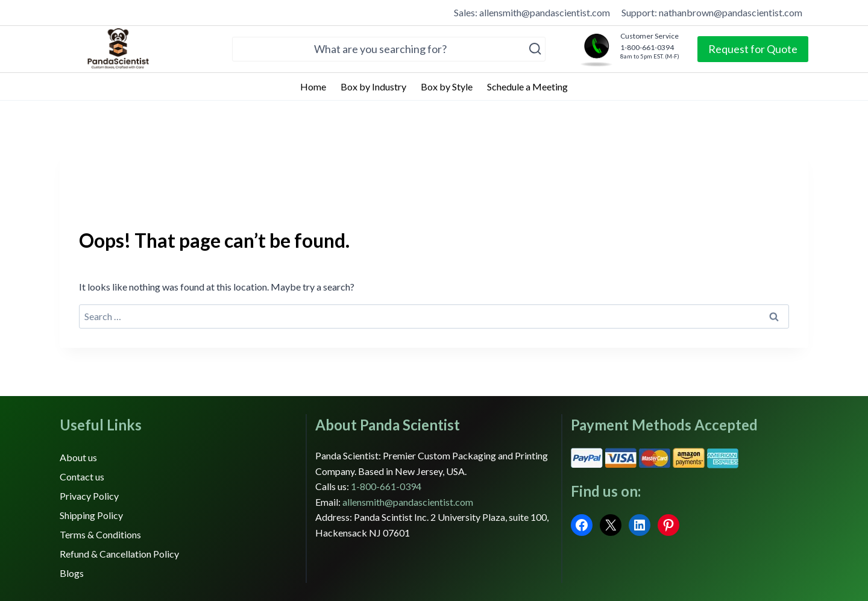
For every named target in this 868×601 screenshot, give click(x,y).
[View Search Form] (389, 49)
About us (78, 457)
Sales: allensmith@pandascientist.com (532, 12)
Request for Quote (753, 49)
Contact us (82, 477)
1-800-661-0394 (386, 486)
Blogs (72, 573)
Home (313, 87)
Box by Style (447, 87)
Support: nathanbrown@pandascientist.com (712, 12)
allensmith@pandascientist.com (408, 502)
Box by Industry (373, 87)
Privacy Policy (89, 496)
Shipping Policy (91, 515)
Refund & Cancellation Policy (119, 554)
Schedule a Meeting (527, 87)
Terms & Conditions (100, 534)
